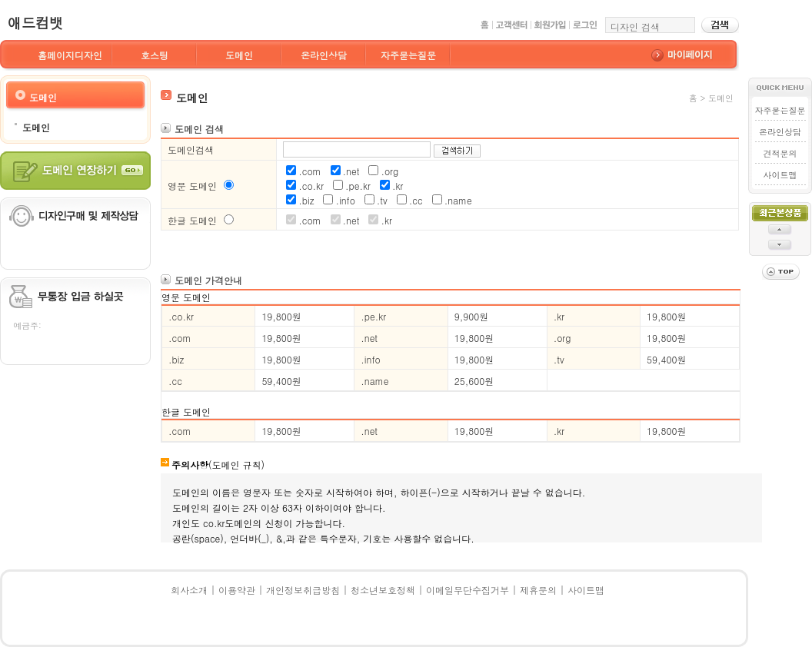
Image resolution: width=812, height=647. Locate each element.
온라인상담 (324, 55)
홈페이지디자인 (70, 55)
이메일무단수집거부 (468, 590)
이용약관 (237, 590)
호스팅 (155, 55)
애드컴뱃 (35, 23)
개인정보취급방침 (303, 590)
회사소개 (189, 590)
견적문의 (780, 153)
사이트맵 (780, 175)
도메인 (239, 55)
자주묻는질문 (408, 55)
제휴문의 (538, 590)
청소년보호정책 (383, 590)
